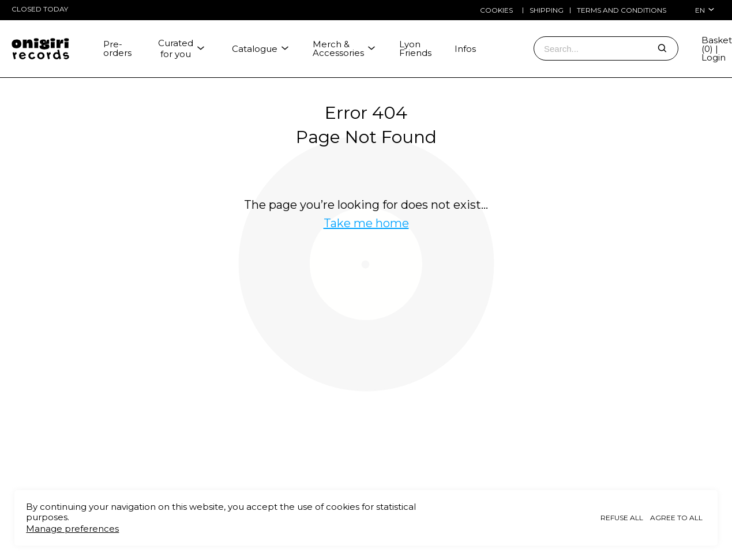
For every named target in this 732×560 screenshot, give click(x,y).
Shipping (547, 10)
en (705, 10)
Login (714, 57)
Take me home (366, 223)
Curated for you (182, 48)
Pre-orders (117, 48)
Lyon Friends (415, 48)
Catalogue (261, 48)
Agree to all (676, 518)
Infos (465, 49)
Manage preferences (72, 529)
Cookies (496, 10)
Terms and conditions (622, 10)
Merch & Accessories (344, 48)
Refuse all (622, 518)
